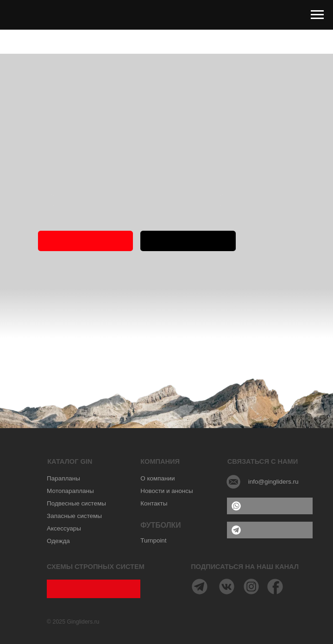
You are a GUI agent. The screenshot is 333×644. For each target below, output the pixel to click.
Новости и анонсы (166, 491)
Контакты (154, 503)
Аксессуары (64, 528)
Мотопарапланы (70, 491)
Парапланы (63, 478)
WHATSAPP (270, 505)
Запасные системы (74, 516)
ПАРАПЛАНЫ (188, 241)
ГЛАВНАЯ (86, 241)
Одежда (58, 541)
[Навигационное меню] (317, 15)
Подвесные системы (76, 503)
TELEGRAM (270, 530)
